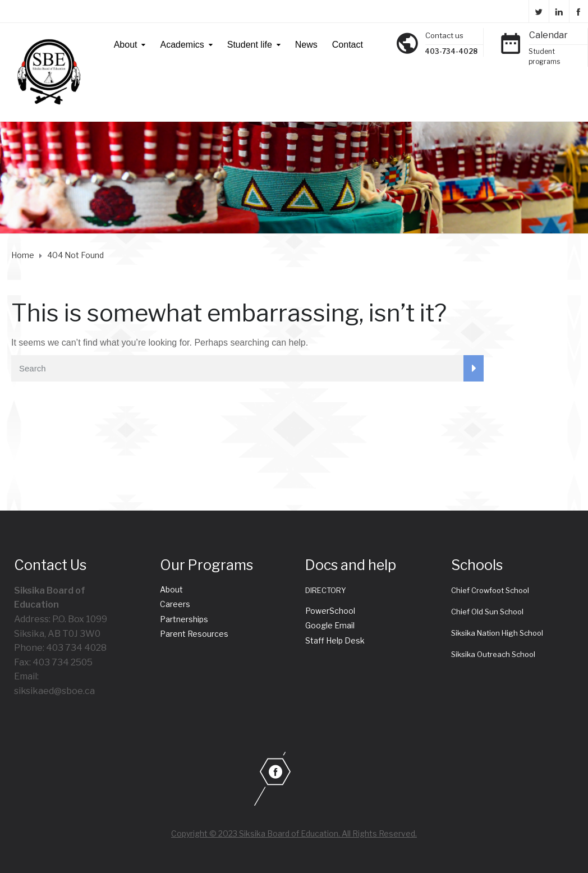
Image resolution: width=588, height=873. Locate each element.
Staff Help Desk (335, 640)
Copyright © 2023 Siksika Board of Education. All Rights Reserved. (294, 833)
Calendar (548, 35)
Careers (175, 604)
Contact (348, 45)
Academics (182, 45)
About (126, 45)
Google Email (330, 625)
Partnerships (184, 619)
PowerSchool (330, 611)
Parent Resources (194, 634)
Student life (250, 45)
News (306, 45)
